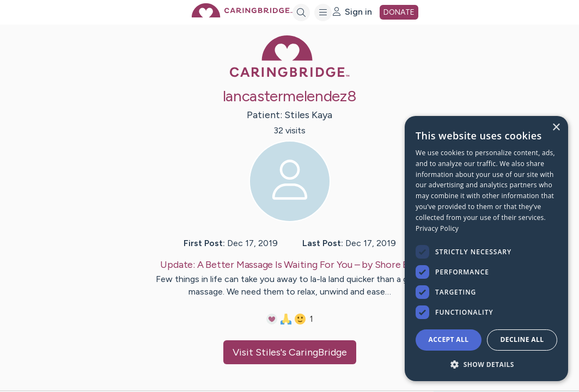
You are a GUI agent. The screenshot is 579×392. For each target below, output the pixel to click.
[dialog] (486, 249)
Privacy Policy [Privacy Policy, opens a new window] (437, 228)
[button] (486, 364)
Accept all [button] (449, 339)
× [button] (556, 128)
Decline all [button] (522, 339)
